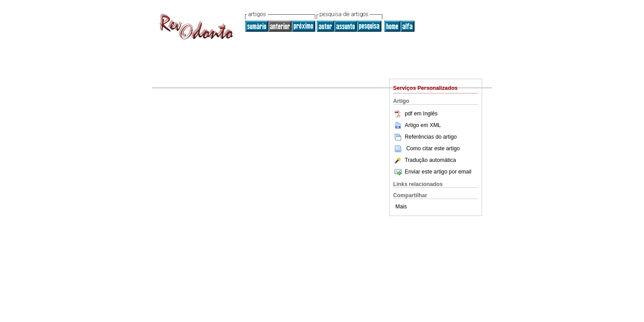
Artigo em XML (417, 125)
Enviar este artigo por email (432, 172)
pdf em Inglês (415, 114)
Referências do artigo (425, 137)
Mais (401, 207)
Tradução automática (424, 160)
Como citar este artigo (433, 148)
